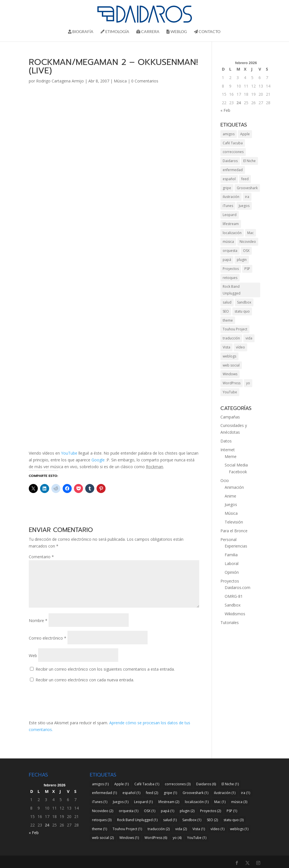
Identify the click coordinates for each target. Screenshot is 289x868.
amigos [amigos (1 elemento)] (229, 134)
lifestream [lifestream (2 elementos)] (231, 224)
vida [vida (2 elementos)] (249, 338)
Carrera (148, 32)
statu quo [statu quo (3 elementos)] (242, 311)
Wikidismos (235, 614)
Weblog (177, 32)
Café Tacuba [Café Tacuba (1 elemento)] (233, 143)
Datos (226, 441)
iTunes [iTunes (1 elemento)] (228, 206)
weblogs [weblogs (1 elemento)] (229, 356)
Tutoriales (230, 622)
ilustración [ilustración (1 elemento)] (231, 197)
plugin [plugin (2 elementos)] (242, 260)
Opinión (232, 572)
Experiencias (236, 546)
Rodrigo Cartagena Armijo (60, 81)
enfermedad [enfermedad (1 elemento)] (233, 170)
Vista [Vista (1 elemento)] (226, 347)
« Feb (225, 110)
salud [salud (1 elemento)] (227, 302)
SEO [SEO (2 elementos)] (226, 311)
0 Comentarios (145, 81)
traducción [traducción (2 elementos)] (231, 338)
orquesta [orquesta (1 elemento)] (230, 251)
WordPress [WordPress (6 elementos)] (232, 383)
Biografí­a (81, 32)
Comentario (41, 557)
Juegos (231, 504)
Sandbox (233, 605)
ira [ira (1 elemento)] (247, 197)
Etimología (115, 32)
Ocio (225, 480)
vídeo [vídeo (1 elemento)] (240, 347)
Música (120, 81)
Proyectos (230, 581)
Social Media (236, 465)
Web (33, 656)
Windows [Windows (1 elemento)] (230, 374)
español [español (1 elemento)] (229, 179)
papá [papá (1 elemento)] (227, 260)
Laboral (232, 563)
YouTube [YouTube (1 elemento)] (230, 392)
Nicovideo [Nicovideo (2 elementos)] (248, 242)
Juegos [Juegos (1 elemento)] (244, 206)
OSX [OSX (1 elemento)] (246, 251)
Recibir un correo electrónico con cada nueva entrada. (85, 680)
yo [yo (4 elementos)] (248, 383)
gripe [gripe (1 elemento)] (227, 188)
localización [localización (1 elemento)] (232, 233)
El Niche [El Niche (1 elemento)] (249, 161)
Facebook (238, 472)
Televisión (234, 522)
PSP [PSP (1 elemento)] (247, 269)
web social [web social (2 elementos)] (231, 365)
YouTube (69, 453)
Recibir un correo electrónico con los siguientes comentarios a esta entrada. (105, 669)
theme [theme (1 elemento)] (228, 320)
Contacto (207, 32)
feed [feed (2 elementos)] (245, 179)
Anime (230, 496)
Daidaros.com (237, 587)
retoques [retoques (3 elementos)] (230, 278)
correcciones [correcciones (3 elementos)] (233, 152)
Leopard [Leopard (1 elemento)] (230, 215)
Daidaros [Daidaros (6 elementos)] (230, 161)
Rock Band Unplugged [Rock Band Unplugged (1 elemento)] (232, 290)
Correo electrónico (48, 638)
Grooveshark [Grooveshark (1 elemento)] (247, 188)
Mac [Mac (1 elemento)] (250, 233)
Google (98, 460)
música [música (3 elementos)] (228, 242)
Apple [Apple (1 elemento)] (245, 134)
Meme (231, 456)
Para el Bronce (234, 531)
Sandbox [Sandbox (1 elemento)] (244, 302)
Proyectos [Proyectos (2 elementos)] (231, 269)
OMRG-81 (234, 596)
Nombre (38, 621)
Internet (228, 450)
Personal (228, 539)
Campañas (230, 417)
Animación (234, 487)
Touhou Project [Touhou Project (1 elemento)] (235, 329)
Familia (231, 555)
